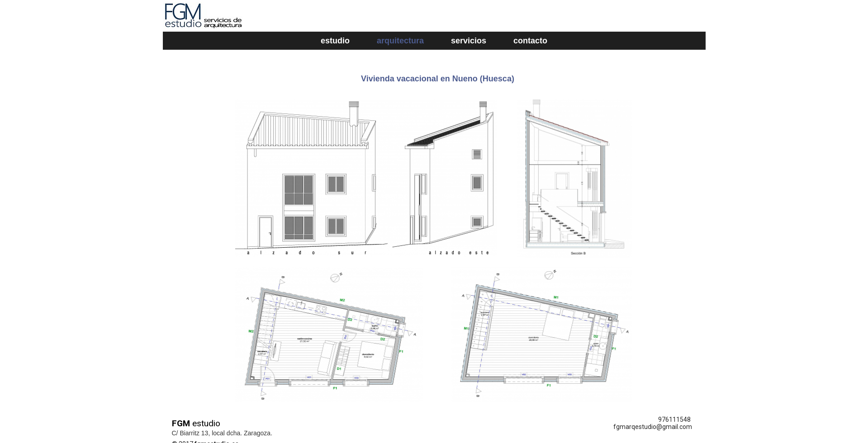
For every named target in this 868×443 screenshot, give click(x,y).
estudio (335, 41)
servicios (469, 41)
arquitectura (400, 41)
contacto (530, 41)
